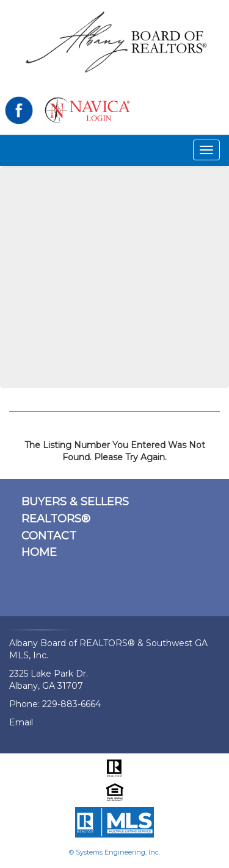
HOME (39, 552)
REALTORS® (56, 519)
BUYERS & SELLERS (75, 502)
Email (21, 722)
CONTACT (49, 536)
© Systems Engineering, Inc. (114, 852)
